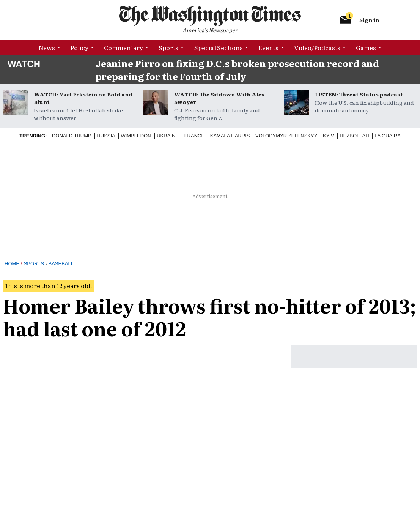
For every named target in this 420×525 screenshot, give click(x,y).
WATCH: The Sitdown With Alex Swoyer (219, 98)
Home (12, 264)
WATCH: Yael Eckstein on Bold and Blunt (83, 98)
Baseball (61, 264)
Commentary (123, 47)
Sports (168, 47)
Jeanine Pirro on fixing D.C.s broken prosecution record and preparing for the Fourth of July (237, 70)
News (47, 47)
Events (268, 47)
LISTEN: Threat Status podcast (359, 94)
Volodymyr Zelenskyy (286, 136)
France (194, 136)
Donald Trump (72, 136)
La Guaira (388, 136)
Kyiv (329, 136)
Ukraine (168, 136)
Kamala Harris (230, 136)
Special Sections (219, 47)
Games (366, 47)
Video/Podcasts (317, 47)
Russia (106, 136)
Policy (79, 47)
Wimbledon (136, 136)
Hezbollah (354, 136)
